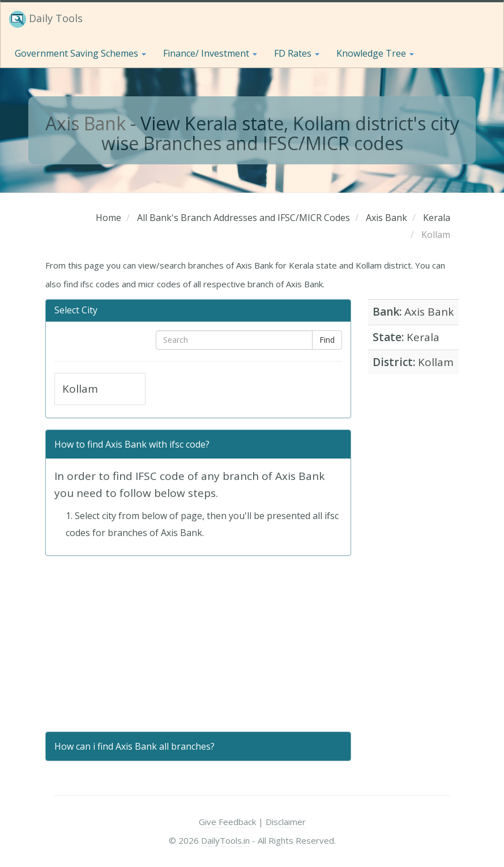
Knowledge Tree (375, 53)
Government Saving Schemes (80, 53)
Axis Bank (86, 123)
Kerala (423, 337)
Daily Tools (46, 19)
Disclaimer (286, 822)
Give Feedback (227, 822)
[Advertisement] (198, 644)
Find (327, 340)
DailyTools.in (225, 840)
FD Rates (297, 53)
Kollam (80, 389)
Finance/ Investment (210, 53)
